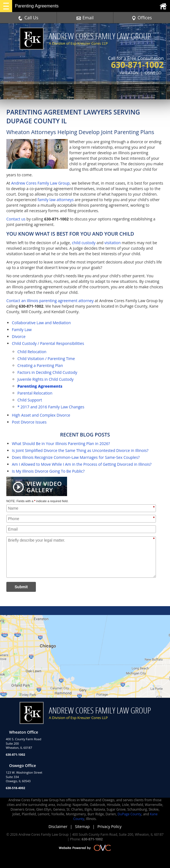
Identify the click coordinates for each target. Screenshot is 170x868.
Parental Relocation (35, 393)
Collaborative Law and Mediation (41, 323)
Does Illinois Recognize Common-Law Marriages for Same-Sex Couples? (76, 457)
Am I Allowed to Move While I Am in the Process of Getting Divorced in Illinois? (82, 464)
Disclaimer (58, 826)
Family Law (22, 330)
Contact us (16, 219)
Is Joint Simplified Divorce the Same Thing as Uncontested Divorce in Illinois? (80, 450)
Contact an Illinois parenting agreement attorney (50, 301)
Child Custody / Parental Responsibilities (48, 343)
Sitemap (82, 826)
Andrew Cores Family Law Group (40, 183)
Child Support (30, 400)
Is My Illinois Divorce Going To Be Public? (48, 471)
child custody (84, 243)
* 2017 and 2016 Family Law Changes (51, 407)
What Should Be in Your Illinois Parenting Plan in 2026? (61, 444)
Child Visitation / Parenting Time (46, 359)
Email (85, 18)
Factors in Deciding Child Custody (47, 372)
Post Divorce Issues (29, 422)
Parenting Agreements (40, 386)
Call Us (28, 18)
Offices (142, 18)
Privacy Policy (109, 826)
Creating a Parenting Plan (40, 365)
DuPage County (129, 814)
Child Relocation (32, 352)
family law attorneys (56, 200)
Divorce (19, 336)
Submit (21, 587)
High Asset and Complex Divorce (41, 415)
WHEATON (129, 73)
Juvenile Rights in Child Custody (46, 379)
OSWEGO (153, 73)
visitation (112, 243)
